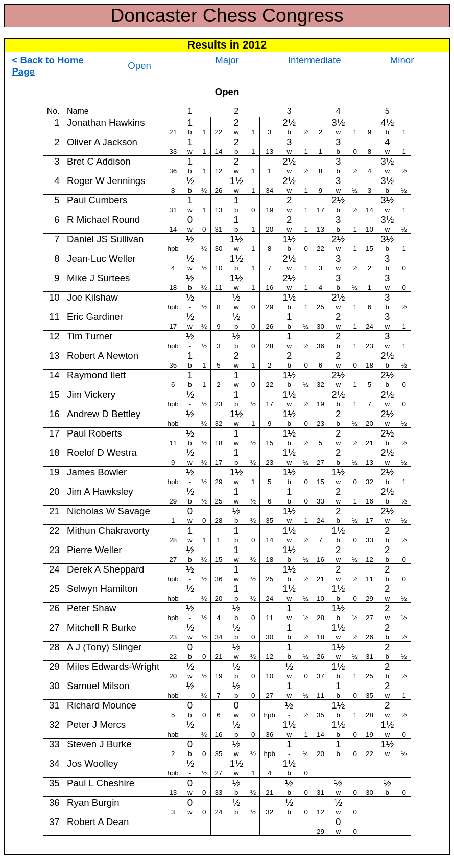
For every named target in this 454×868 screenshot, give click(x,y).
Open (139, 66)
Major (227, 60)
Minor (402, 60)
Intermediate (315, 60)
